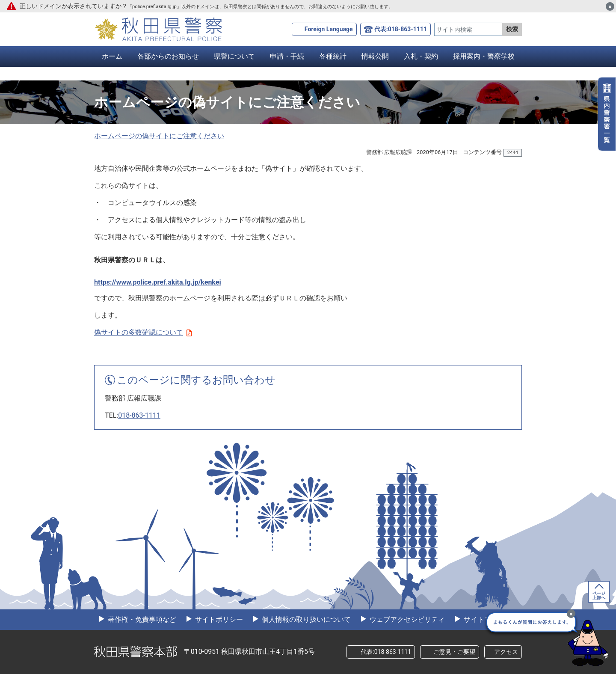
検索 (512, 29)
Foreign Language (329, 29)
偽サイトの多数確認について (143, 332)
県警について (234, 56)
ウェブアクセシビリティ (406, 619)
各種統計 (333, 56)
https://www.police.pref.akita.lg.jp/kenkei (158, 282)
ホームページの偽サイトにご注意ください (159, 136)
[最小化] (571, 614)
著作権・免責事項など (141, 619)
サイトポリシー (218, 619)
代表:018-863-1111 (401, 29)
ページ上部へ (599, 595)
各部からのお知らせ (168, 56)
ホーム (112, 56)
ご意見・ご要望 (454, 652)
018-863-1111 (139, 415)
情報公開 (375, 56)
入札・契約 (421, 56)
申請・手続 (287, 56)
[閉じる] (610, 6)
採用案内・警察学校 (484, 56)
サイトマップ (483, 619)
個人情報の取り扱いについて (305, 619)
